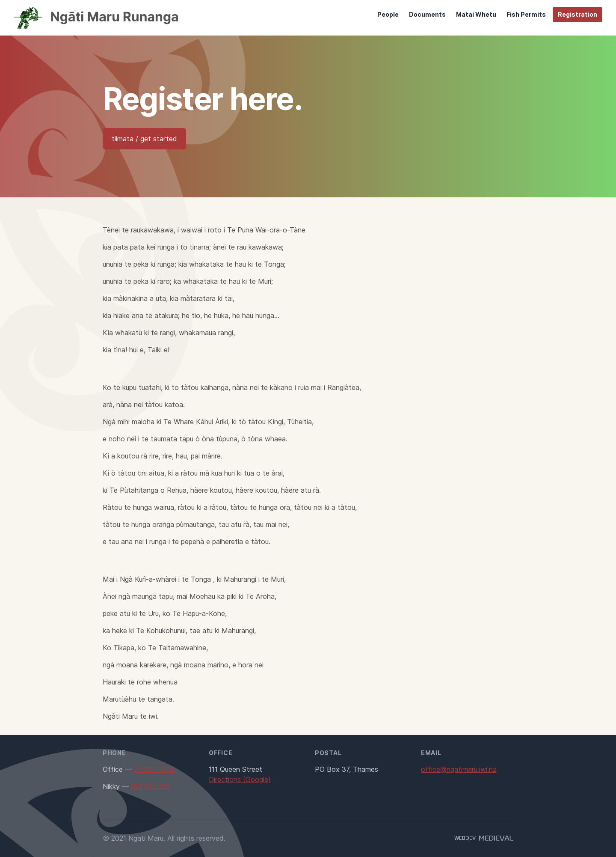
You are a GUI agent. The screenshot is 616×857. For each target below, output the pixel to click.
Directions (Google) (240, 780)
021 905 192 (151, 786)
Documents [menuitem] (427, 14)
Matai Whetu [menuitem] (476, 14)
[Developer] (495, 838)
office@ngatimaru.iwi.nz (459, 769)
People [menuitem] (388, 14)
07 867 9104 (154, 769)
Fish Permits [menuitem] (526, 14)
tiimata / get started (144, 139)
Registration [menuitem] (577, 14)
